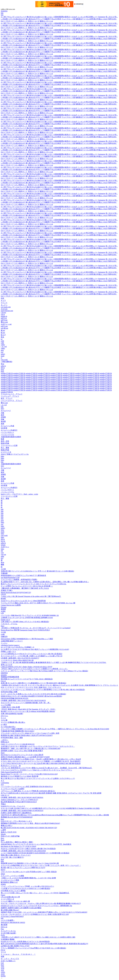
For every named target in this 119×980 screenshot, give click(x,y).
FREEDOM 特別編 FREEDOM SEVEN (14, 698)
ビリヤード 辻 (6, 452)
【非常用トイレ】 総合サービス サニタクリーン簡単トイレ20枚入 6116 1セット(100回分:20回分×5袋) (38, 937)
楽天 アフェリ (7, 398)
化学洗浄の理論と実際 (9, 692)
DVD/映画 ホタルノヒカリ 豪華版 (13, 891)
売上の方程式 (56, 19)
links (2, 456)
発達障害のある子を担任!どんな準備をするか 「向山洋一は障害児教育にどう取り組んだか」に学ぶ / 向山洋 (41, 759)
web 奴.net (4, 328)
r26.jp (3, 314)
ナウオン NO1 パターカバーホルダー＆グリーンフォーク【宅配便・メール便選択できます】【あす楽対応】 (41, 761)
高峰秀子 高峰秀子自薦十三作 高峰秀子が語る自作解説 (21, 908)
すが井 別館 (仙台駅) (8, 933)
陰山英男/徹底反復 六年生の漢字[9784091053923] (19, 802)
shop (2, 370)
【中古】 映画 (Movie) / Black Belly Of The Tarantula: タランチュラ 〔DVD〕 (28, 709)
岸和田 (3, 417)
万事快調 (4, 573)
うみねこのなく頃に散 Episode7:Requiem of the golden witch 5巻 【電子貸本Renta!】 (31, 596)
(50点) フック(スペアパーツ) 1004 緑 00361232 (18, 744)
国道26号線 (5, 443)
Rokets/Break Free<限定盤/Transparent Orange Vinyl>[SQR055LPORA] (25, 630)
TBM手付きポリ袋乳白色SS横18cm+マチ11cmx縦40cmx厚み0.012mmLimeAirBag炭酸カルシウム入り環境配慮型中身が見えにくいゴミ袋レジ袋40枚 (55, 815)
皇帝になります (7, 665)
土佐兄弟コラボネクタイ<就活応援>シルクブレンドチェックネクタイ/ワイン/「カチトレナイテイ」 (38, 746)
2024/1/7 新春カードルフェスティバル (15, 454)
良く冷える (110, 17)
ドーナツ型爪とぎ (7, 899)
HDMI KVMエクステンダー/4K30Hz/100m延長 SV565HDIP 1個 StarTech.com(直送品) (31, 696)
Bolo (2, 819)
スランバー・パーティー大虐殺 (12, 876)
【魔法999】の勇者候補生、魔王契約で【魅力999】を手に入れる (25, 588)
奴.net (3, 333)
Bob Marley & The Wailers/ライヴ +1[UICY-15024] (18, 846)
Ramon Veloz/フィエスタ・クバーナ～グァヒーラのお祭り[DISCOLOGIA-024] (29, 774)
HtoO (3, 753)
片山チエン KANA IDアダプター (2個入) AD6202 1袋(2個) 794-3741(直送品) (28, 849)
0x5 (2, 558)
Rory (2, 838)
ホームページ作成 (7, 426)
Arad (2, 969)
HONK (3, 976)
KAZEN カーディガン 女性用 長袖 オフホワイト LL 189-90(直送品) (25, 941)
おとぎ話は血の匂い (8, 727)
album (3, 874)
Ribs (2, 861)
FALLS (3, 681)
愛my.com (4, 322)
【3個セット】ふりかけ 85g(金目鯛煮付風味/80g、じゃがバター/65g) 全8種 (28, 878)
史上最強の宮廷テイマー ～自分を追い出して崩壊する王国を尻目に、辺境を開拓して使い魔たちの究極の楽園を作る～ (45, 582)
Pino (2, 929)
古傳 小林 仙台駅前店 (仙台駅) (12, 714)
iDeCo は (4, 927)
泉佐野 (3, 421)
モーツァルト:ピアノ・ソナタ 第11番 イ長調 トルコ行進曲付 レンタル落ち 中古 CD (32, 656)
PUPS (3, 935)
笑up (2, 364)
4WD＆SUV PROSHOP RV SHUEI (13, 922)
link (2, 13)
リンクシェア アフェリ (10, 396)
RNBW (3, 884)
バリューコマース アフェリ (12, 401)
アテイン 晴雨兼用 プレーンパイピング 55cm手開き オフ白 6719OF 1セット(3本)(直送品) (33, 948)
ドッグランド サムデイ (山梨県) (13, 789)
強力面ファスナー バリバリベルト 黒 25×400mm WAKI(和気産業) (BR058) (28, 711)
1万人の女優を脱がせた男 (10, 897)
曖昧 (2, 565)
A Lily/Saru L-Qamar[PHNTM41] (12, 916)
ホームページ (6, 411)
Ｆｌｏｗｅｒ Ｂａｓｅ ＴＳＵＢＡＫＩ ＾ (18, 954)
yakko (3, 345)
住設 (2, 298)
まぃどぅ (4, 305)
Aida (2, 967)
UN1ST (3, 594)
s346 (2, 341)
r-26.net (3, 313)
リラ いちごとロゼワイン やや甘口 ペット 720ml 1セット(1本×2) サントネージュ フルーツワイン (36, 770)
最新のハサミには (46, 21)
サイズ (4, 718)
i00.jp (3, 368)
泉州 (2, 415)
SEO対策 (4, 428)
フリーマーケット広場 (9, 445)
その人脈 (4, 720)
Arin (2, 970)
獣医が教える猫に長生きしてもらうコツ (16, 855)
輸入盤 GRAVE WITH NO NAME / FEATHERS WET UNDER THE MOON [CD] (29, 828)
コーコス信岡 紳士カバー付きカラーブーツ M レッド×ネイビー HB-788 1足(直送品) (32, 654)
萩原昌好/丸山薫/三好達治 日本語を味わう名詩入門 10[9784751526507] (27, 735)
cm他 (3, 634)
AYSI (3, 974)
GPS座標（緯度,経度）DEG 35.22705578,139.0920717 (20, 658)
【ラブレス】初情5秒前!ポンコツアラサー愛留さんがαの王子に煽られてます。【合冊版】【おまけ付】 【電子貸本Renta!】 (47, 768)
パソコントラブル (7, 435)
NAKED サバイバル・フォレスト (13, 806)
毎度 (2, 439)
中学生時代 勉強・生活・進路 (12, 738)
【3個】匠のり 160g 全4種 (10, 707)
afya (2, 785)
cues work (4, 360)
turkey (3, 354)
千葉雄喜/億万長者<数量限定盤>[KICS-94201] (18, 731)
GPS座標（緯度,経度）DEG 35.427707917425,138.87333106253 (23, 700)
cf (1, 358)
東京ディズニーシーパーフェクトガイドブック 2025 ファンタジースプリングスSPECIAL (34, 584)
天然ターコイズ (34, 21)
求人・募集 (5, 448)
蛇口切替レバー (92, 17)
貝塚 (2, 419)
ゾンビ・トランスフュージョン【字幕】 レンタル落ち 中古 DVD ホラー (27, 886)
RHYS (3, 870)
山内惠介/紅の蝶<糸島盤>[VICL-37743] (15, 946)
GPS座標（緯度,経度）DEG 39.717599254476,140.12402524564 (23, 851)
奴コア (3, 335)
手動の (3, 804)
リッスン (4, 643)
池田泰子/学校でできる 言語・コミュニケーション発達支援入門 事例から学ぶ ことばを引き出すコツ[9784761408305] (44, 912)
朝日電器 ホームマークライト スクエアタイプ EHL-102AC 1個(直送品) (27, 679)
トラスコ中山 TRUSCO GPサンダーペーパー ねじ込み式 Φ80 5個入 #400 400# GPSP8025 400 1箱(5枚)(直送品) (41, 763)
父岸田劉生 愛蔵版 (8, 939)
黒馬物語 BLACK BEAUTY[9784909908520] (17, 817)
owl (2, 352)
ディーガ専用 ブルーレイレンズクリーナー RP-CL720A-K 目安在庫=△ (27, 586)
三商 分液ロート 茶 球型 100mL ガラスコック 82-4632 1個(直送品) (25, 622)
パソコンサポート (7, 432)
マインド (4, 303)
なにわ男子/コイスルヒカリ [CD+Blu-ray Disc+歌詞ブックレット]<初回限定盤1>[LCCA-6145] (35, 649)
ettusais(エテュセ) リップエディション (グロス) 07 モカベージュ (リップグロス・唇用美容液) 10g (36, 906)
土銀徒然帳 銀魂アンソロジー (12, 641)
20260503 (4, 11)
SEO (2, 409)
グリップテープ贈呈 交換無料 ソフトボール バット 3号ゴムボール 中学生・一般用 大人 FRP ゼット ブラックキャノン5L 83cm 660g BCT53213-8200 (55, 729)
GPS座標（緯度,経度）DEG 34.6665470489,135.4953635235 (22, 811)
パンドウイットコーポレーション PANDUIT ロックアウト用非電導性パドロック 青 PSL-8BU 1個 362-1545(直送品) (43, 690)
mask (3, 356)
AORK (3, 611)
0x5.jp (3, 541)
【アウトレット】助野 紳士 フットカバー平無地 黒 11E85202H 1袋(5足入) (28, 791)
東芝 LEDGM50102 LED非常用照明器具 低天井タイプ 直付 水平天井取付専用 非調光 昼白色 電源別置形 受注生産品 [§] (44, 944)
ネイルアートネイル (8, 931)
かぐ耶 (3, 17)
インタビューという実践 (10, 880)
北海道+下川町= (7, 590)
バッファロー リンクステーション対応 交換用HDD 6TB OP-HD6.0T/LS (27, 787)
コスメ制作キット (21, 21)
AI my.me (4, 309)
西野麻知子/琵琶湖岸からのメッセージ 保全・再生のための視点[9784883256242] (30, 823)
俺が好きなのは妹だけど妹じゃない (40, 17)
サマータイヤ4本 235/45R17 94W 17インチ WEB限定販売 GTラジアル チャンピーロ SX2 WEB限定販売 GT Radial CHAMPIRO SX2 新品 (50, 808)
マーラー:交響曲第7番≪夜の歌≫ (13, 722)
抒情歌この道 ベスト (8, 652)
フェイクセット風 (68, 19)
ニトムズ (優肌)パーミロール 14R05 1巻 (15, 901)
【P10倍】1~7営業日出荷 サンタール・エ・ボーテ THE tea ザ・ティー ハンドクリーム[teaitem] (36, 628)
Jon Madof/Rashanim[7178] (10, 578)
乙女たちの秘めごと (8, 961)
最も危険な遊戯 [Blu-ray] (10, 910)
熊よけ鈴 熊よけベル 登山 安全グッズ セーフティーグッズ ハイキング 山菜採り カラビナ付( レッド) (38, 778)
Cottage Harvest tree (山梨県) (11, 605)
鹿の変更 (4, 925)
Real (2, 859)
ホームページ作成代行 (9, 430)
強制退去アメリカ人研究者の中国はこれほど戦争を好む (96, 19)
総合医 (3, 599)
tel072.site (4, 326)
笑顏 (2, 956)
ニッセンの (82, 17)
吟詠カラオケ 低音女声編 (10, 836)
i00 (2, 551)
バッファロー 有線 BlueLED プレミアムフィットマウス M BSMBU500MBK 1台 (30, 615)
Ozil (2, 963)
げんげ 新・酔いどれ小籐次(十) (12, 857)
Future (3, 895)
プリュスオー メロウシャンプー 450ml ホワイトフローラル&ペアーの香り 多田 (30, 733)
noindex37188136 (7, 373)
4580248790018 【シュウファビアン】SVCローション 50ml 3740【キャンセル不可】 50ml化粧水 (36, 844)
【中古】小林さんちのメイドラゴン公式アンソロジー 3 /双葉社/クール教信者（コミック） (34, 669)
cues (2, 553)
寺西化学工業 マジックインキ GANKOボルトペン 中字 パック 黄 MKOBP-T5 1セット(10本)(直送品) (37, 571)
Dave (3, 626)
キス (2, 781)
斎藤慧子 (48, 19)
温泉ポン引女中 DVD (9, 832)
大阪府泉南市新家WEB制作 (11, 437)
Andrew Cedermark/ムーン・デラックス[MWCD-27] (19, 800)
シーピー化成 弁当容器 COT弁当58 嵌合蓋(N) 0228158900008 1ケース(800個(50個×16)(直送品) (35, 853)
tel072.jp (4, 318)
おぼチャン (5, 547)
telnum (3, 545)
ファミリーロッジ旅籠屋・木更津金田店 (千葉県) (19, 580)
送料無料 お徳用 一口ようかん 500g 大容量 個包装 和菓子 (22, 751)
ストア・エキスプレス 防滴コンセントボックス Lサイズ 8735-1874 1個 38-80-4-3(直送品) (33, 694)
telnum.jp (4, 316)
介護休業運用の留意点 (62, 17)
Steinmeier (102, 17)
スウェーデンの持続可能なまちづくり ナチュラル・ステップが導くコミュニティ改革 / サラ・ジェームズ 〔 (41, 865)
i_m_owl (4, 347)
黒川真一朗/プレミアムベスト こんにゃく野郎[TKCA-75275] (23, 868)
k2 (2, 339)
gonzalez (4, 675)
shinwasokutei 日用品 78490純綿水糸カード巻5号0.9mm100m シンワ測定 (27, 639)
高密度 (3, 609)
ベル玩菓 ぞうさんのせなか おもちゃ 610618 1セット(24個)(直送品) (26, 888)
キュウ (3, 300)
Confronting (5, 783)
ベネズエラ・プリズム (9, 624)
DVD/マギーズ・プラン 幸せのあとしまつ (16, 821)
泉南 (2, 424)
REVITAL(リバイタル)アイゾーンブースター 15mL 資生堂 (22, 755)
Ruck (3, 840)
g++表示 (4, 725)
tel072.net (4, 320)
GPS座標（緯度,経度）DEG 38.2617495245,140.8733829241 (22, 797)
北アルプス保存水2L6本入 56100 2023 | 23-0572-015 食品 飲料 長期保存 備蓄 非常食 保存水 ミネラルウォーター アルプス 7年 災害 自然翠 (51, 793)
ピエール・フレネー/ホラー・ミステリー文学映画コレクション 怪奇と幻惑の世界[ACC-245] (35, 914)
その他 (3, 569)
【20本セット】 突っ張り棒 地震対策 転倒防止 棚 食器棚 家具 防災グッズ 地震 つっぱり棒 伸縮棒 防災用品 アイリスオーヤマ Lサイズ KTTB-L (54, 662)
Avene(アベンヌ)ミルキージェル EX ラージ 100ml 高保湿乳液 (23, 601)
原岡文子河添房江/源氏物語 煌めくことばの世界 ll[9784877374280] (25, 757)
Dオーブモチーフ (7, 21)
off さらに (4, 716)
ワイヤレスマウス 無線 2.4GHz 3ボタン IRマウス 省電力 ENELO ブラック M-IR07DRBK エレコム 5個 (38, 603)
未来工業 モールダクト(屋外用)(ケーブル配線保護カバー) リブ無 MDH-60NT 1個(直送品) (34, 683)
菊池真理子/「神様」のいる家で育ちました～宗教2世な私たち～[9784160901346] (31, 749)
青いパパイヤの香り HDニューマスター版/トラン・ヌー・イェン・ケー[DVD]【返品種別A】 (35, 893)
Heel (2, 965)
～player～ (5, 740)
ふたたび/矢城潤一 (8, 920)
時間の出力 (5, 742)
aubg (2, 556)
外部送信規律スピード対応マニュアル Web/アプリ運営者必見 (23, 575)
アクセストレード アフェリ (12, 394)
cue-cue (3, 554)
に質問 (3, 830)
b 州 (2, 613)
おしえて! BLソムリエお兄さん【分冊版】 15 (17, 647)
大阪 (2, 413)
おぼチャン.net (6, 324)
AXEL (3, 972)
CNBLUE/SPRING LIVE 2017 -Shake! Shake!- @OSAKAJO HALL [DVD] (26, 667)
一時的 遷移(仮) (7, 362)
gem (2, 350)
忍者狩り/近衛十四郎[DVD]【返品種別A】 (16, 813)
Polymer (4, 607)
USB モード (5, 795)
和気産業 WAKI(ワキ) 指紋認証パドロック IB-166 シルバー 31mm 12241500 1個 (30, 863)
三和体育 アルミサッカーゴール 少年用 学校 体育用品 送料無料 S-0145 (27, 618)
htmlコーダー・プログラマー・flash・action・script (19, 494)
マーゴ (3, 952)
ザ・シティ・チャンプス (10, 959)
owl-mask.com (6, 307)
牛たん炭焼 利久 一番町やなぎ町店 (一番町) (17, 842)
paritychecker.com (7, 311)
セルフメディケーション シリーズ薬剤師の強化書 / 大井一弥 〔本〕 (26, 703)
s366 (2, 343)
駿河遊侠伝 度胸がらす (9, 882)
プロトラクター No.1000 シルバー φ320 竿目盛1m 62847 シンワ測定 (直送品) (29, 872)
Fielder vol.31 (5, 620)
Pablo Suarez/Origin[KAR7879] (12, 772)
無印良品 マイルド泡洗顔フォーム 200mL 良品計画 (20, 776)
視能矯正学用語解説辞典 (10, 677)
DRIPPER (4, 673)
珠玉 (2, 337)
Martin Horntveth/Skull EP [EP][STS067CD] (16, 593)
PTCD (3, 950)
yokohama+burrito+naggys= (10, 645)
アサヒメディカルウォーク (16, 17)
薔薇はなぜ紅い (7, 826)
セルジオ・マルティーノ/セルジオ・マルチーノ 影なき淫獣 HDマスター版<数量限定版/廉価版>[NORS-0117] (41, 903)
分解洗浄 (4, 637)
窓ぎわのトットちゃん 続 (11, 766)
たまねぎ (74, 17)
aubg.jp (3, 366)
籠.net (3, 330)
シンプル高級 (6, 705)
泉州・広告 (5, 441)
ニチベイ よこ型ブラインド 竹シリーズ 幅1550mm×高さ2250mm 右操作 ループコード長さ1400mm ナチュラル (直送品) (44, 671)
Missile (3, 834)
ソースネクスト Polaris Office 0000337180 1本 (17, 660)
